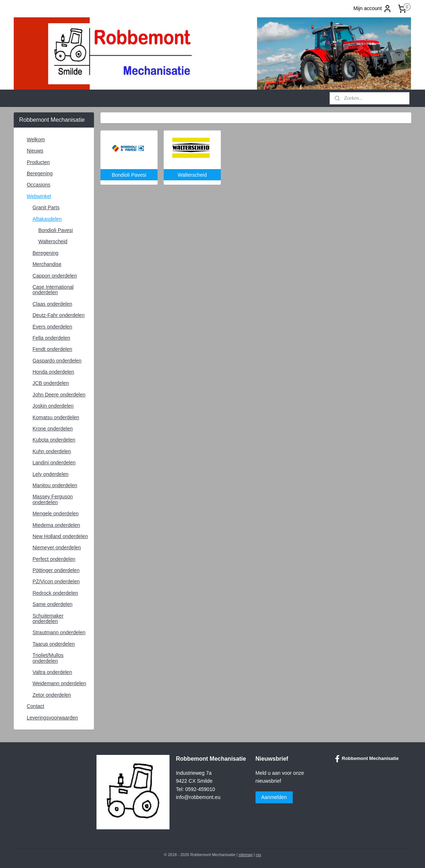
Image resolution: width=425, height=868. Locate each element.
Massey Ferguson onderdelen (53, 499)
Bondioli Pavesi (56, 230)
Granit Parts (46, 207)
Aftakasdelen (47, 219)
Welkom (36, 139)
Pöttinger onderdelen (56, 570)
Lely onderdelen (51, 474)
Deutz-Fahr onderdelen (59, 315)
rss (259, 855)
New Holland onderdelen (60, 536)
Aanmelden (274, 797)
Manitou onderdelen (55, 485)
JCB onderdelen (51, 383)
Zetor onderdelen (52, 695)
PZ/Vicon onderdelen (56, 581)
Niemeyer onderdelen (57, 547)
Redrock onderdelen (55, 593)
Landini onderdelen (54, 463)
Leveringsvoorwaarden (52, 718)
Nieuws (35, 151)
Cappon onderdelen (55, 276)
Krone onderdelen (53, 429)
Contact (35, 706)
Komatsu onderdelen (56, 417)
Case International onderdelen (53, 290)
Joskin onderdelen (53, 406)
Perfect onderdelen (54, 559)
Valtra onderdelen (52, 672)
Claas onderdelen (52, 304)
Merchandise (47, 264)
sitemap (246, 855)
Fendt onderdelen (52, 349)
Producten (38, 162)
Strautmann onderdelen (59, 632)
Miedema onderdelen (56, 525)
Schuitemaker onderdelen (48, 618)
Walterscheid (53, 241)
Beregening (40, 173)
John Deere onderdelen (59, 395)
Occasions (38, 185)
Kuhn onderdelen (52, 451)
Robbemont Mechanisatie (367, 759)
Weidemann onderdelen (59, 683)
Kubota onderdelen (54, 440)
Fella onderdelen (51, 338)
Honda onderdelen (53, 372)
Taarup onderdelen (54, 644)
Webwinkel (39, 196)
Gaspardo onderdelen (57, 361)
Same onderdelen (53, 604)
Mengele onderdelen (56, 514)
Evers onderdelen (52, 327)
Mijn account (373, 9)
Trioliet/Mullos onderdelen (48, 658)
